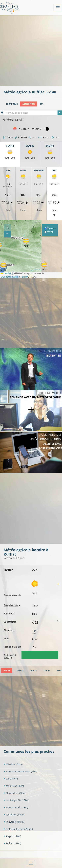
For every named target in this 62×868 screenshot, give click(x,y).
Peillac (12, 843)
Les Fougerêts (16, 800)
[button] (26, 243)
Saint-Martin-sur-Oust (20, 771)
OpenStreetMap (10, 277)
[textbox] (33, 113)
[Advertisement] (31, 50)
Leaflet (6, 273)
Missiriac (13, 764)
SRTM (25, 277)
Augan (12, 836)
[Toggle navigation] (58, 8)
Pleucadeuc (14, 793)
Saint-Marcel (16, 807)
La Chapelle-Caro (18, 829)
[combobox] (33, 113)
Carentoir (14, 815)
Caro (11, 779)
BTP (41, 104)
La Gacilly (14, 822)
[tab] (7, 671)
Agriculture (29, 104)
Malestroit (14, 786)
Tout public (12, 104)
